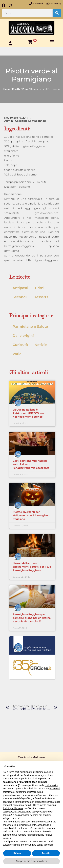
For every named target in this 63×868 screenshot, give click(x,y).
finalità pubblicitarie (13, 808)
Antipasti (20, 288)
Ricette (16, 89)
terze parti (55, 789)
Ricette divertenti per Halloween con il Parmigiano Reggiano (31, 515)
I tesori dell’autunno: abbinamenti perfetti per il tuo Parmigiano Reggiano (32, 567)
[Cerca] (57, 13)
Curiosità (20, 345)
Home (7, 89)
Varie (17, 354)
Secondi (20, 297)
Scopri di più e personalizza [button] (31, 861)
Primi (25, 89)
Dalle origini (23, 336)
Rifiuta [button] (17, 853)
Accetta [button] (46, 853)
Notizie (41, 345)
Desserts (41, 297)
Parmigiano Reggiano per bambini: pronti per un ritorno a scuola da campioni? (32, 618)
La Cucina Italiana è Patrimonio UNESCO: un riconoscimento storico (28, 413)
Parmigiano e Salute (30, 327)
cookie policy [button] (51, 785)
